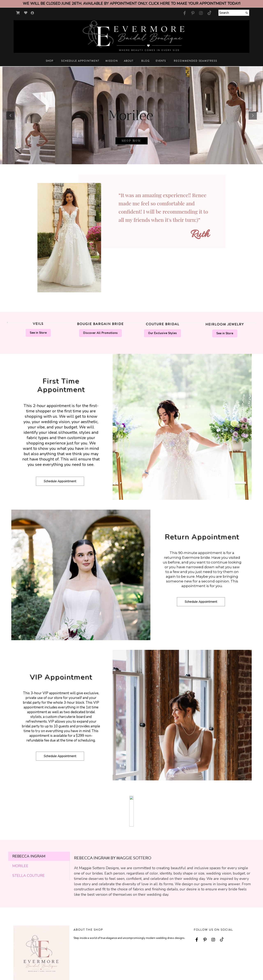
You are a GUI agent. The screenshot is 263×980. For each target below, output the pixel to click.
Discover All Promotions (100, 333)
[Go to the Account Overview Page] (32, 13)
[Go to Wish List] (26, 13)
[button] (51, 61)
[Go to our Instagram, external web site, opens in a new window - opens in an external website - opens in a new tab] (201, 13)
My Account (161, 958)
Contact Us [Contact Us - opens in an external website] (80, 958)
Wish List (159, 964)
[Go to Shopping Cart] (18, 13)
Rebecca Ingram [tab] (29, 799)
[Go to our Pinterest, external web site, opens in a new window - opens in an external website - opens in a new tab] (193, 13)
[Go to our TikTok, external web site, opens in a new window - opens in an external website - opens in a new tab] (209, 13)
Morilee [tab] (20, 808)
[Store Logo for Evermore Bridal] (131, 36)
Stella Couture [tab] (29, 818)
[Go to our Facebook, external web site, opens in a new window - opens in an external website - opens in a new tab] (185, 13)
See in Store (38, 333)
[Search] (234, 13)
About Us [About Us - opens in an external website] (119, 958)
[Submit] (247, 13)
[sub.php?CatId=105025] (131, 115)
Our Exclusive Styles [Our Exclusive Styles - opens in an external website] (163, 333)
